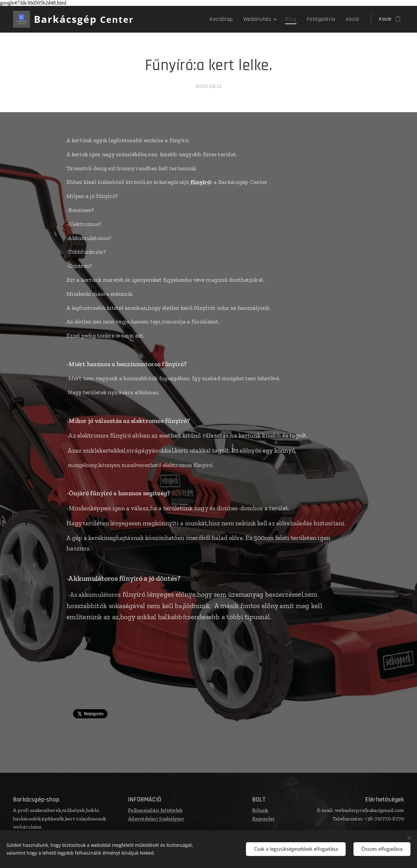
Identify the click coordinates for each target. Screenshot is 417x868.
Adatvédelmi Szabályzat (156, 819)
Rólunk (260, 810)
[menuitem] (232, 19)
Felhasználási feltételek (155, 810)
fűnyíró (200, 182)
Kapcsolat (263, 819)
